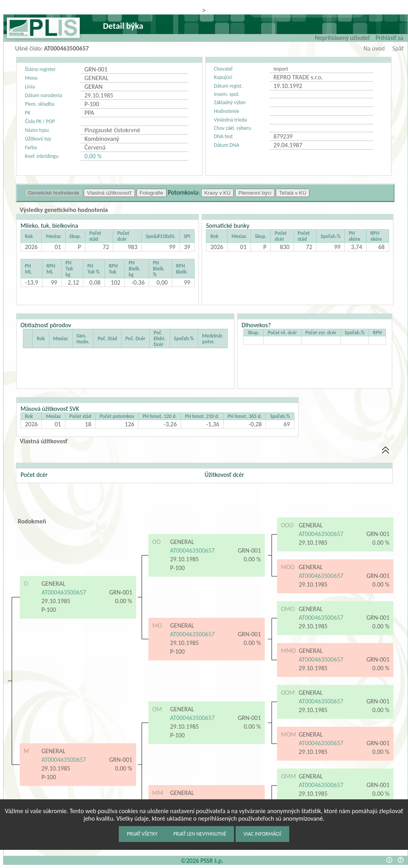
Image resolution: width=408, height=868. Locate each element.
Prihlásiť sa (389, 38)
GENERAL (53, 584)
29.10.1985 (56, 601)
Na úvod (374, 48)
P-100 (50, 610)
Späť (398, 48)
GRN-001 (121, 592)
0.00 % (124, 601)
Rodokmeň (32, 521)
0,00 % (93, 156)
